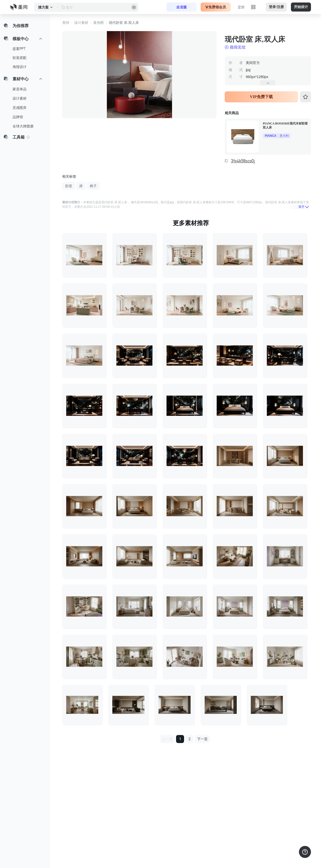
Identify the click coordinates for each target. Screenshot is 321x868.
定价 (241, 7)
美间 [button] (66, 23)
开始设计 (301, 7)
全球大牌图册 (23, 126)
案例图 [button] (99, 23)
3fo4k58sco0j (243, 161)
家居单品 (20, 89)
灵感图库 (20, 108)
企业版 (182, 7)
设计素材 (20, 98)
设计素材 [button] (81, 23)
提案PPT (19, 49)
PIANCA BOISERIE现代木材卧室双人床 (285, 125)
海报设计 (20, 67)
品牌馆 (18, 117)
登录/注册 (276, 7)
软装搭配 (20, 58)
